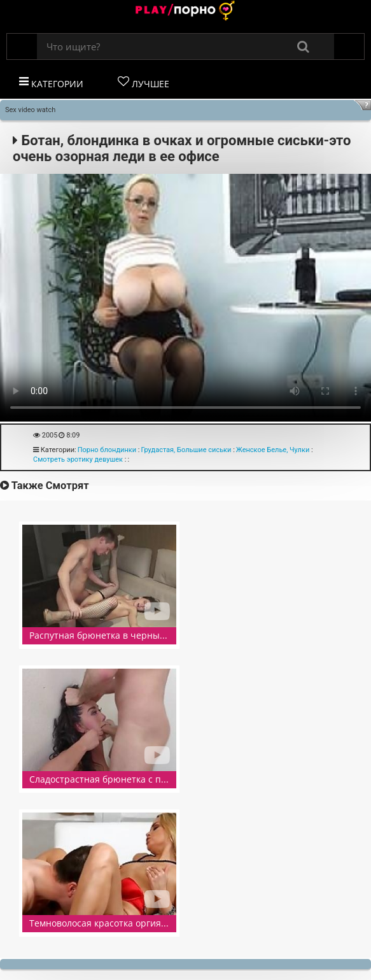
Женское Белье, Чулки (273, 450)
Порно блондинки (107, 450)
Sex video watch (30, 110)
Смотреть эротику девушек (78, 459)
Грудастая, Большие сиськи (186, 450)
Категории (51, 83)
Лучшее (143, 83)
